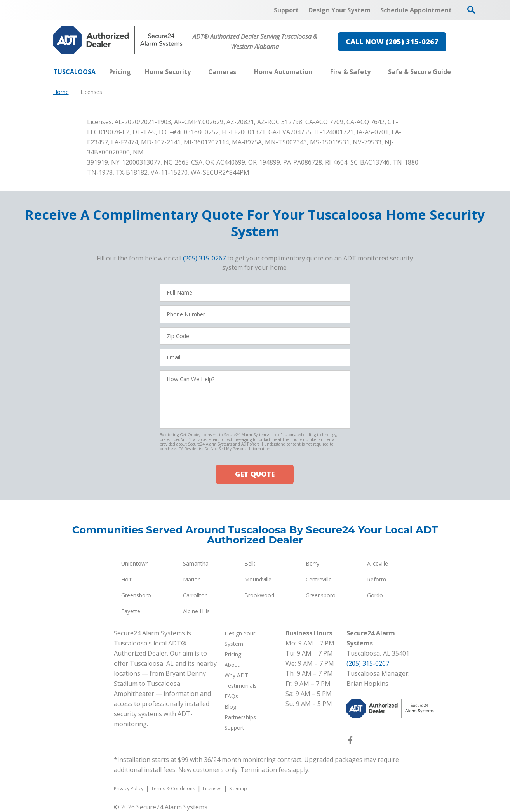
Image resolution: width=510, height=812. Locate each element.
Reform (377, 579)
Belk (250, 563)
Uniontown (135, 563)
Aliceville (378, 563)
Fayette (131, 611)
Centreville (319, 579)
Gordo (375, 595)
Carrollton (195, 595)
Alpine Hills (196, 611)
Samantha (196, 563)
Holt (126, 579)
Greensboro (136, 595)
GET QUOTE (255, 474)
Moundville (258, 579)
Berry (312, 563)
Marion (192, 579)
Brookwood (259, 595)
